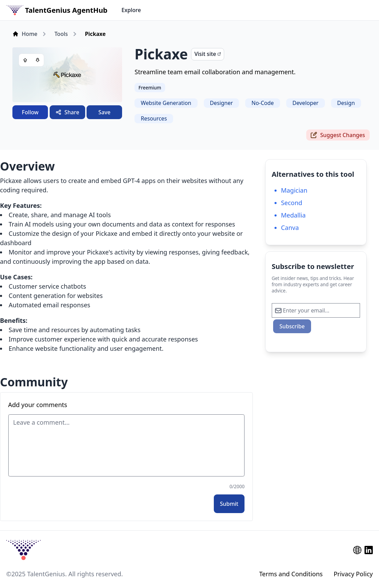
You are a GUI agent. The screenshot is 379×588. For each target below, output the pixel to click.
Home (25, 34)
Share (67, 112)
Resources (154, 118)
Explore (131, 10)
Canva (290, 228)
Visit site (208, 54)
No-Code (263, 103)
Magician (294, 190)
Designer (222, 103)
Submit (229, 504)
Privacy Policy (353, 574)
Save (104, 112)
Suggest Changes (338, 135)
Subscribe (292, 326)
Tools (61, 34)
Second (292, 203)
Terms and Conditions (291, 574)
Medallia (293, 215)
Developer (306, 103)
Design (346, 103)
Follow (30, 112)
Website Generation (166, 103)
